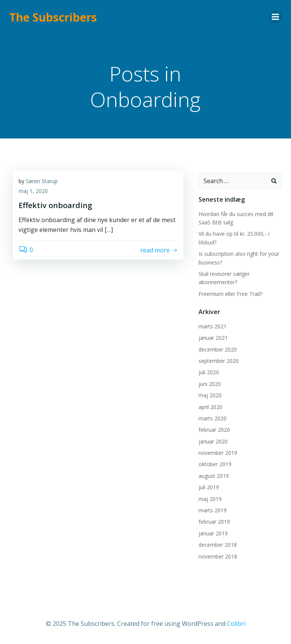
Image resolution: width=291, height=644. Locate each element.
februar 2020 (214, 430)
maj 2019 (210, 499)
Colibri (236, 624)
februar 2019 (214, 522)
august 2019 (214, 476)
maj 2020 (210, 395)
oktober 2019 (215, 464)
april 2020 (210, 407)
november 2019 (218, 453)
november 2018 (218, 556)
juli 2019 (209, 487)
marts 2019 (213, 510)
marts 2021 (213, 326)
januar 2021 (213, 338)
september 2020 (219, 361)
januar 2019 (213, 533)
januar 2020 (213, 441)
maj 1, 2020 (33, 191)
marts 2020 (213, 418)
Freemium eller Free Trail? (230, 294)
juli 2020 (209, 372)
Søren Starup (42, 181)
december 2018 (218, 545)
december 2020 (218, 349)
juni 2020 (210, 384)
